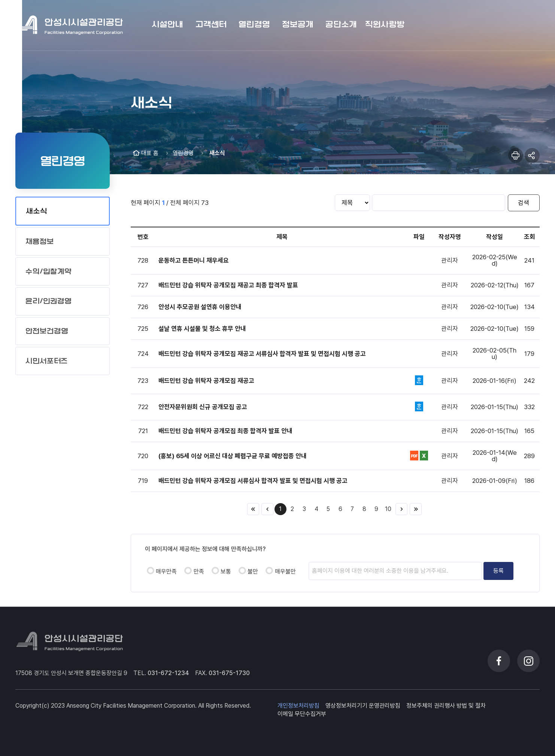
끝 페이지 (416, 509)
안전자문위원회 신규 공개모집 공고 (203, 407)
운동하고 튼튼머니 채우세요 (194, 260)
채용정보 (40, 241)
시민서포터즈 (47, 361)
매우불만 (285, 571)
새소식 (37, 211)
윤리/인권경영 (48, 301)
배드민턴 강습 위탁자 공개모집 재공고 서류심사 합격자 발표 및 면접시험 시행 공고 (262, 354)
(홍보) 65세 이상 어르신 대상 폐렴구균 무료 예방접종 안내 (233, 456)
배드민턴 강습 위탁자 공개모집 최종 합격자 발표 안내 (225, 431)
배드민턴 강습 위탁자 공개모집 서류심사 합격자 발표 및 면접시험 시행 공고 (253, 481)
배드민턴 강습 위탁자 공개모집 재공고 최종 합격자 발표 (228, 285)
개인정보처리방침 (298, 706)
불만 (253, 571)
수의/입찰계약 (48, 271)
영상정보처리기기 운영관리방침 (363, 706)
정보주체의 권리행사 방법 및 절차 (446, 706)
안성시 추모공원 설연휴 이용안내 (200, 307)
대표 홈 (150, 153)
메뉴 (529, 25)
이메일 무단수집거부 (302, 714)
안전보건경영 (47, 331)
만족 (199, 571)
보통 (226, 571)
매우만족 (166, 571)
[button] (167, 25)
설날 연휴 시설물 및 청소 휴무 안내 (202, 329)
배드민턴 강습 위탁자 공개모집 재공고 (206, 381)
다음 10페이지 (401, 509)
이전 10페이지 (267, 509)
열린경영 (183, 153)
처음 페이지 (253, 509)
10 (388, 509)
